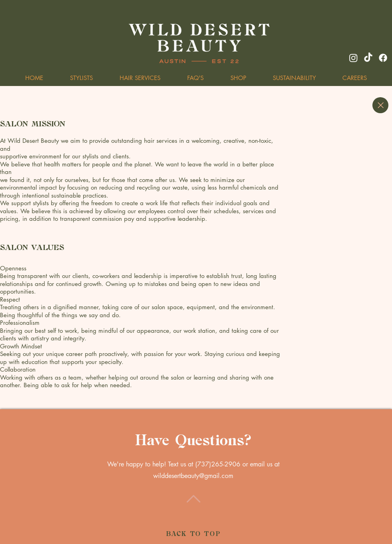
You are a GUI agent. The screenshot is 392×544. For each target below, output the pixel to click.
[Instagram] (353, 58)
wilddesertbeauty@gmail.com (193, 476)
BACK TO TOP (193, 534)
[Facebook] (383, 58)
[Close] (380, 105)
